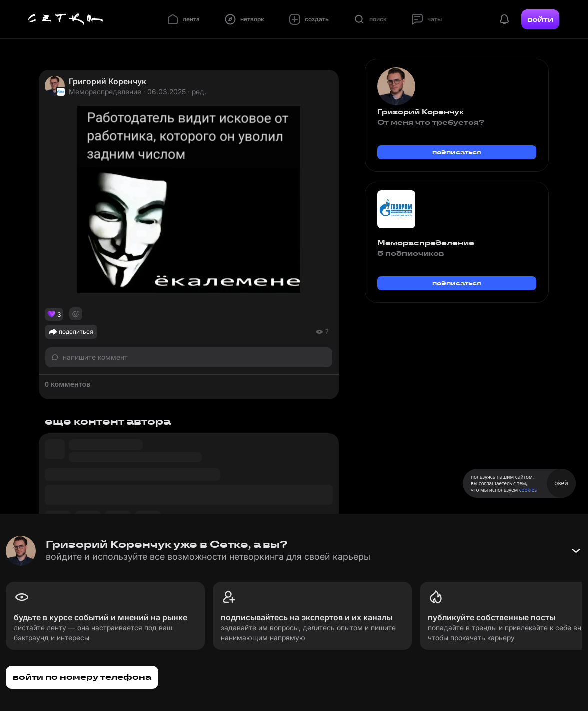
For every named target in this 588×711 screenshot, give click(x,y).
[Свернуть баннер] (576, 551)
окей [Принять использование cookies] (561, 483)
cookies (528, 490)
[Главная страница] (66, 19)
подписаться (457, 152)
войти (540, 19)
